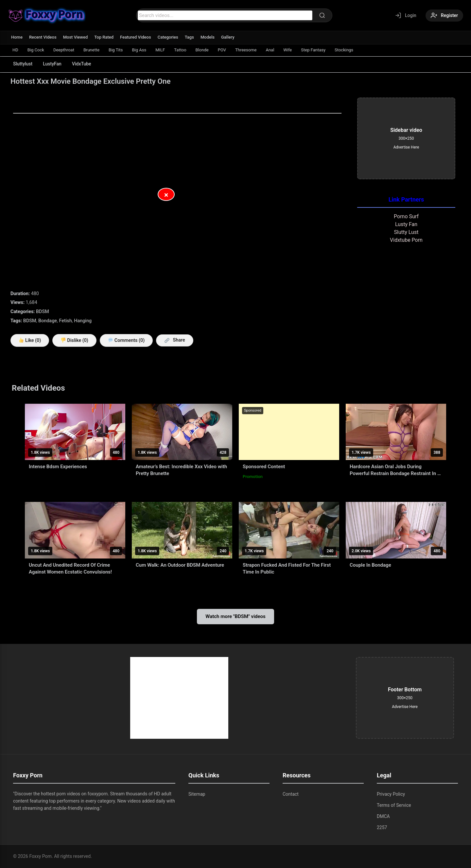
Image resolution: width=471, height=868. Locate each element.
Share (175, 340)
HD (15, 50)
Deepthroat (64, 50)
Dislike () (75, 340)
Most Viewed (76, 37)
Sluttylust (23, 64)
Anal (270, 50)
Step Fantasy (313, 50)
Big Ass (139, 50)
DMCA (383, 816)
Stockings (344, 50)
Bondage (48, 321)
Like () (30, 340)
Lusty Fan (406, 224)
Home (17, 37)
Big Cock (36, 50)
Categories (168, 37)
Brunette (91, 50)
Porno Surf (406, 216)
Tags (189, 37)
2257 (382, 827)
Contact (291, 794)
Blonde (202, 50)
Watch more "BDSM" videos (235, 616)
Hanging (83, 321)
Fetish (65, 321)
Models (208, 37)
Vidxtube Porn (406, 240)
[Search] (322, 15)
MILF (160, 50)
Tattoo (180, 50)
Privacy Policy (391, 794)
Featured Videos (136, 37)
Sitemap (197, 794)
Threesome (246, 50)
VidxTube (82, 64)
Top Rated (104, 37)
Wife (288, 50)
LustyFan (52, 64)
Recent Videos (43, 37)
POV (222, 50)
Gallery (228, 37)
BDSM (43, 312)
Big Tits (116, 50)
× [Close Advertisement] (166, 195)
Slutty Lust (406, 232)
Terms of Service (394, 805)
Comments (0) (126, 340)
